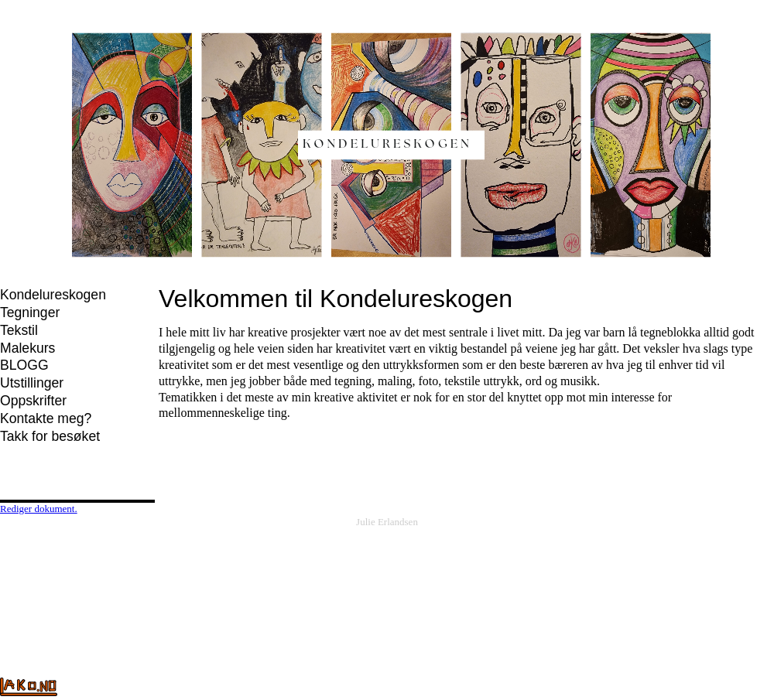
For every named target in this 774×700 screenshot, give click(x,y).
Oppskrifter (33, 401)
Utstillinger (32, 383)
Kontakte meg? (46, 418)
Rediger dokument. (39, 509)
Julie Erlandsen (387, 522)
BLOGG (24, 365)
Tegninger (30, 312)
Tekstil (19, 330)
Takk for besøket (50, 436)
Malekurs (27, 348)
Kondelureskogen (53, 295)
